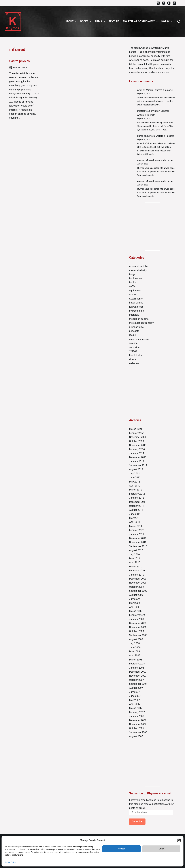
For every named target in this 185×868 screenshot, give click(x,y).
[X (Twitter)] (158, 3)
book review (136, 278)
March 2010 (136, 567)
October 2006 (136, 728)
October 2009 (136, 587)
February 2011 (137, 530)
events (133, 295)
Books (86, 21)
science (133, 343)
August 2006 (136, 736)
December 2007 (138, 672)
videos (133, 359)
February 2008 (137, 664)
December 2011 (138, 502)
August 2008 (136, 639)
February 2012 (137, 494)
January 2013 (137, 461)
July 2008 (134, 643)
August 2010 (136, 550)
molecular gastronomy (141, 323)
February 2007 (137, 712)
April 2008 (135, 655)
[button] (179, 840)
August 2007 (136, 688)
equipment (135, 291)
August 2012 (136, 469)
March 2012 (136, 490)
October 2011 (136, 506)
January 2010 (137, 575)
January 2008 (137, 668)
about (161, 68)
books (132, 282)
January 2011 (137, 534)
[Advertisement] (152, 227)
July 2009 (134, 599)
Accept (121, 849)
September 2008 (138, 635)
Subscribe (137, 821)
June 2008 (135, 648)
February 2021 (137, 433)
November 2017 (138, 445)
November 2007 (138, 676)
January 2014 (137, 453)
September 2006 (138, 732)
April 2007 (135, 704)
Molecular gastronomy (141, 21)
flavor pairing (136, 303)
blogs (132, 274)
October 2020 (136, 441)
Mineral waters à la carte (159, 90)
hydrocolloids (136, 311)
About (72, 21)
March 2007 (136, 708)
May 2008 (134, 651)
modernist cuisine (139, 319)
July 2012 (134, 474)
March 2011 (136, 526)
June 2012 (135, 478)
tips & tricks (136, 355)
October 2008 (136, 631)
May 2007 (134, 700)
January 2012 (137, 498)
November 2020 (138, 437)
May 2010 (134, 558)
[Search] (179, 21)
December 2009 (138, 579)
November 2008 (138, 627)
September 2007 (138, 684)
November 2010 (138, 542)
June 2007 (135, 696)
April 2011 (135, 522)
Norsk (168, 21)
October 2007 (136, 680)
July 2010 (134, 554)
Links (101, 21)
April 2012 (135, 486)
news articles (136, 327)
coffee (133, 287)
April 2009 (135, 607)
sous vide (134, 347)
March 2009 (136, 611)
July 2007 (134, 692)
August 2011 (136, 510)
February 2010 (137, 571)
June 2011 (135, 514)
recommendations (139, 339)
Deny (161, 849)
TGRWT (133, 351)
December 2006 (138, 720)
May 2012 (134, 482)
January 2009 (137, 619)
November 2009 (138, 583)
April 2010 (135, 562)
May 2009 (134, 603)
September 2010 (138, 546)
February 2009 (137, 615)
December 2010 (138, 538)
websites (134, 363)
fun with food (136, 307)
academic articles (139, 266)
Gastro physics (19, 61)
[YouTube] (169, 3)
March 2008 (136, 660)
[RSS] (174, 3)
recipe (132, 335)
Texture (114, 21)
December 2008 (138, 623)
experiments (136, 299)
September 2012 (138, 465)
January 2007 (137, 716)
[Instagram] (164, 3)
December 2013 (138, 457)
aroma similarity (138, 270)
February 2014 (137, 449)
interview (134, 315)
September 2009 (138, 591)
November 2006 (138, 724)
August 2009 (136, 595)
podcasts (134, 331)
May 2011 (134, 518)
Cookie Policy (10, 862)
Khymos (144, 48)
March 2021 (136, 429)
